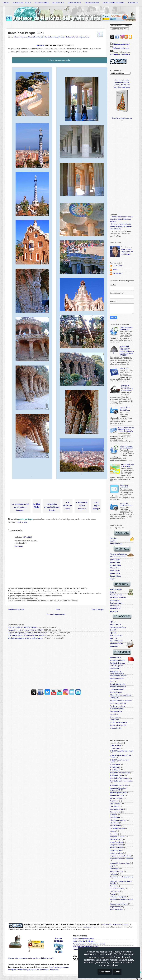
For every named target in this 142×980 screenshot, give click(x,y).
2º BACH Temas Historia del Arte (122, 751)
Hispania (113, 579)
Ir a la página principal (96, 506)
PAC (117, 55)
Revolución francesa (117, 663)
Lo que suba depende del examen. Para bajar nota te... (28, 633)
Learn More (105, 972)
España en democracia (118, 723)
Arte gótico (114, 611)
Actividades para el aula (119, 785)
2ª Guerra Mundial (117, 709)
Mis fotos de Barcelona (49, 37)
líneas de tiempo (116, 910)
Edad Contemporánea (118, 820)
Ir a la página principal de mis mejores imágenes (20, 507)
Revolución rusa (116, 692)
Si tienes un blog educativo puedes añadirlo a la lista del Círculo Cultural (121, 227)
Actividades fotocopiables (119, 778)
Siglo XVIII (113, 638)
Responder (19, 547)
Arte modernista (34, 37)
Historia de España (117, 848)
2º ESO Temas (115, 765)
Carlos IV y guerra (116, 666)
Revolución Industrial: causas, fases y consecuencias (127, 388)
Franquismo (114, 720)
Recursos (58, 3)
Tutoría (112, 894)
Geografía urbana (116, 845)
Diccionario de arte (117, 809)
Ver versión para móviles (56, 614)
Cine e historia (115, 804)
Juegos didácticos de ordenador (122, 859)
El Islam (113, 592)
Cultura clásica (115, 576)
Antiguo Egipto (115, 560)
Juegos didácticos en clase (120, 863)
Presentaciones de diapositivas (121, 877)
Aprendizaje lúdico (117, 796)
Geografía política (116, 842)
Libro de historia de (122, 80)
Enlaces (113, 831)
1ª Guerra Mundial (117, 690)
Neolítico (113, 541)
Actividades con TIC (117, 776)
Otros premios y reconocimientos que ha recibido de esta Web (31, 958)
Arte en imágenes (20, 37)
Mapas (112, 866)
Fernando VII (114, 669)
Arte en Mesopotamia (118, 557)
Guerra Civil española (118, 703)
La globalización (116, 728)
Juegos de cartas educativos (120, 856)
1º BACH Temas (115, 746)
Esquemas (114, 834)
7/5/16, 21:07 (27, 537)
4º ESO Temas (115, 770)
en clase (86, 947)
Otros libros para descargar (122, 118)
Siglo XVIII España (116, 641)
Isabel (115, 269)
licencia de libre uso (122, 85)
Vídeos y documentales (119, 904)
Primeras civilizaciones (118, 554)
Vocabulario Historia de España (121, 900)
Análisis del (83, 939)
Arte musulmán (116, 606)
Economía (113, 815)
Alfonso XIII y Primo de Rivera (121, 695)
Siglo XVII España (116, 636)
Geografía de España (118, 837)
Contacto (133, 3)
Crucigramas (115, 807)
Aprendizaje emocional (118, 793)
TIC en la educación (117, 889)
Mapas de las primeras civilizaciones (125, 409)
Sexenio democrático (118, 684)
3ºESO (121, 55)
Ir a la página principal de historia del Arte (52, 507)
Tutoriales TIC (115, 891)
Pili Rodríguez (117, 273)
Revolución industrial (118, 660)
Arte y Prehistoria (116, 544)
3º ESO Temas (115, 767)
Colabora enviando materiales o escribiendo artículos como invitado (122, 219)
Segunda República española (121, 701)
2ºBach (127, 55)
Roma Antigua (115, 571)
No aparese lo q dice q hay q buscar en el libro (25, 630)
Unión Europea (115, 717)
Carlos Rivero (117, 266)
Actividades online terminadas (121, 781)
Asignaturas (42, 3)
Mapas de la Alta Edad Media (128, 466)
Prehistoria (114, 874)
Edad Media (114, 823)
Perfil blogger (126, 254)
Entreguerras (115, 698)
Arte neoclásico (116, 658)
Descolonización (116, 712)
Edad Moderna (115, 826)
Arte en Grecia (115, 568)
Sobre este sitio (22, 3)
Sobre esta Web (127, 252)
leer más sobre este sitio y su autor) (115, 925)
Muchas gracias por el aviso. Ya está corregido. (25, 638)
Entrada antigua (98, 610)
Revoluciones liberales (118, 676)
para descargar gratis (122, 87)
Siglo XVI (113, 630)
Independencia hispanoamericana (117, 672)
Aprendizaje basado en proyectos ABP (118, 789)
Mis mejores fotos (82, 37)
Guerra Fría (124, 368)
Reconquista (114, 600)
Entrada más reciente (16, 610)
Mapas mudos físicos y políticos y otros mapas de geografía (126, 429)
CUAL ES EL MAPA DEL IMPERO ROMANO (23, 627)
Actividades (74, 3)
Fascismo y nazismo (117, 706)
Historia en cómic (116, 853)
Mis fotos (41, 46)
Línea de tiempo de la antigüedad (126, 447)
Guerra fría (114, 714)
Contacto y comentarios (125, 486)
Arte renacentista (116, 644)
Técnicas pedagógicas (118, 897)
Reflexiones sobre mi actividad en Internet (89, 944)
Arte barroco (114, 647)
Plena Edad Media (117, 595)
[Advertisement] (59, 489)
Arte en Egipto (115, 563)
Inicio (6, 3)
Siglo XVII (113, 633)
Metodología (92, 3)
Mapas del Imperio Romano (126, 505)
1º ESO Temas (115, 748)
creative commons (90, 927)
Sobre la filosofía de (84, 941)
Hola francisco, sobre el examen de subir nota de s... (27, 636)
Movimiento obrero (117, 679)
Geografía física (116, 840)
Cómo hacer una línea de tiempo (126, 329)
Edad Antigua (115, 818)
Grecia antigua (115, 565)
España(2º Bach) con (122, 82)
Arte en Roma (115, 574)
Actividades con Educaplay (120, 773)
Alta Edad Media (116, 589)
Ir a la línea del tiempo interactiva (82, 506)
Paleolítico (114, 538)
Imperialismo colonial (118, 687)
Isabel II (113, 681)
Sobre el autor (126, 250)
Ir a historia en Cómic (68, 506)
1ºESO (112, 55)
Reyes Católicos (116, 625)
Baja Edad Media (116, 603)
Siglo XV (113, 622)
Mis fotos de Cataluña (67, 37)
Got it (117, 972)
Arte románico (115, 609)
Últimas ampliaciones (114, 3)
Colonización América (118, 627)
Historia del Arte (116, 850)
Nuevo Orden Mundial (118, 725)
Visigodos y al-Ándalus (118, 598)
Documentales (115, 812)
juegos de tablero (116, 907)
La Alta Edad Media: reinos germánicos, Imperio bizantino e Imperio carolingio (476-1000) (127, 351)
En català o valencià (117, 828)
